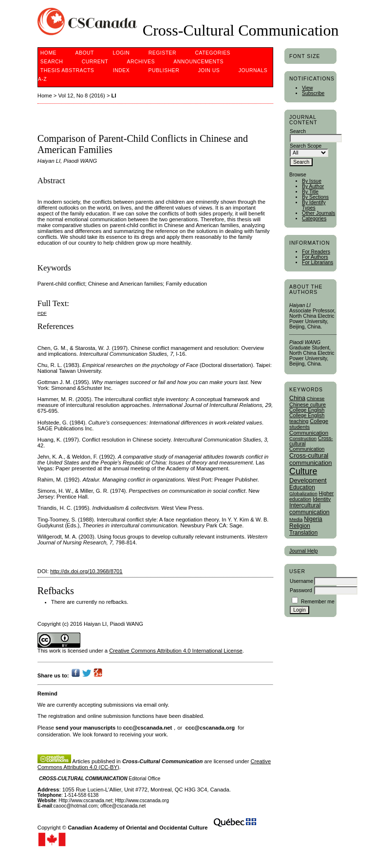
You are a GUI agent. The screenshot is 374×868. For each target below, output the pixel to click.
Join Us (209, 70)
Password (301, 590)
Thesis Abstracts (67, 70)
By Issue (312, 181)
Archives (141, 62)
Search (52, 62)
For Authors (315, 257)
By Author (313, 186)
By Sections (315, 197)
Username (301, 581)
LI (114, 96)
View (307, 88)
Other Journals (318, 213)
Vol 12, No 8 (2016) (81, 96)
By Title (310, 192)
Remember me (318, 602)
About (85, 53)
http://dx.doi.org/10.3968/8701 (86, 571)
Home (48, 53)
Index (121, 70)
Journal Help (303, 551)
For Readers (316, 252)
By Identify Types (314, 205)
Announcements (198, 62)
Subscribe (313, 93)
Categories (314, 219)
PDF (42, 313)
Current (95, 62)
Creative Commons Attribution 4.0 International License (176, 651)
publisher (164, 70)
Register (162, 53)
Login (121, 53)
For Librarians (318, 262)
